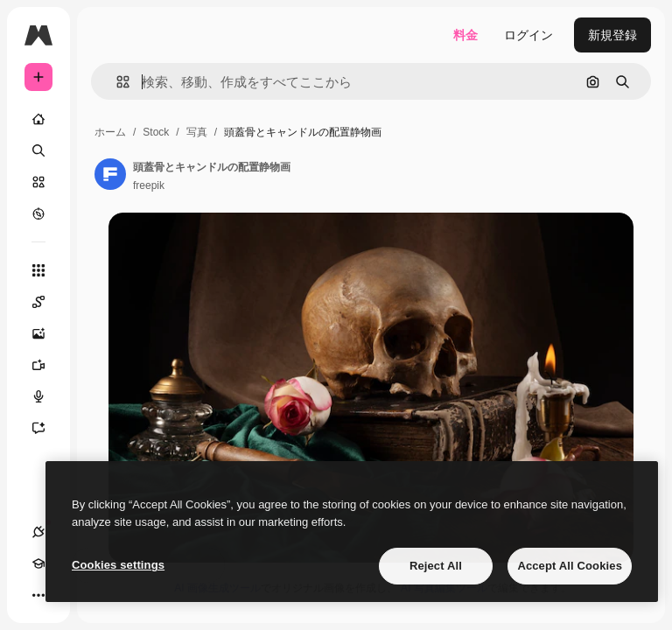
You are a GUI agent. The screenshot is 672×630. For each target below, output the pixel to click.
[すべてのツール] (38, 270)
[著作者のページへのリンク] (110, 174)
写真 (197, 132)
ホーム (110, 132)
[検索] (38, 150)
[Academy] (38, 563)
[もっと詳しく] (38, 213)
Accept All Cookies (570, 566)
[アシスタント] (47, 428)
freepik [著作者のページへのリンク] (149, 185)
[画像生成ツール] (47, 333)
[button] (116, 82)
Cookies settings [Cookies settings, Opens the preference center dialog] (118, 565)
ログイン (528, 35)
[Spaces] (47, 302)
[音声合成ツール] (47, 396)
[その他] (38, 595)
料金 (465, 35)
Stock (156, 132)
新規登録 (612, 35)
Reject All (436, 566)
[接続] (38, 532)
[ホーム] (38, 119)
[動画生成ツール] (47, 365)
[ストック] (38, 182)
